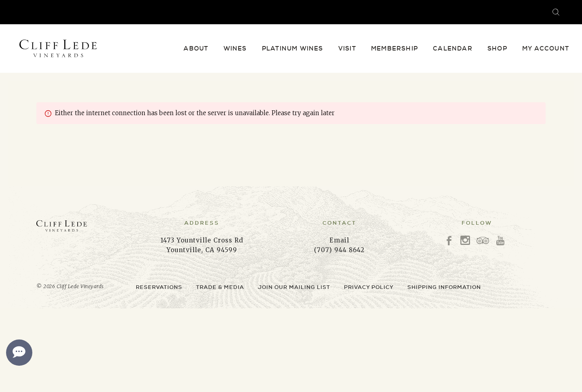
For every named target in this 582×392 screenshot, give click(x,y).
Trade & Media (220, 287)
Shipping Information (444, 287)
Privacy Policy (369, 287)
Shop (497, 48)
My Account (546, 48)
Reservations (159, 287)
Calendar (453, 48)
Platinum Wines (293, 48)
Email (339, 240)
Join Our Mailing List (294, 287)
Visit (347, 48)
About (196, 48)
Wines (235, 48)
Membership (394, 48)
